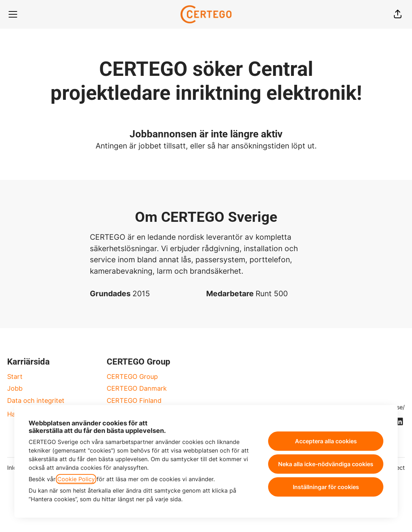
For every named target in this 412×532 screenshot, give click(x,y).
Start (15, 377)
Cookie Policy (76, 479)
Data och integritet (36, 401)
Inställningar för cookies (326, 487)
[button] (398, 14)
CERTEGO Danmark (137, 388)
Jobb (15, 388)
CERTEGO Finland (134, 401)
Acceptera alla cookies (326, 441)
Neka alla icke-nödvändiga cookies (326, 464)
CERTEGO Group (132, 377)
